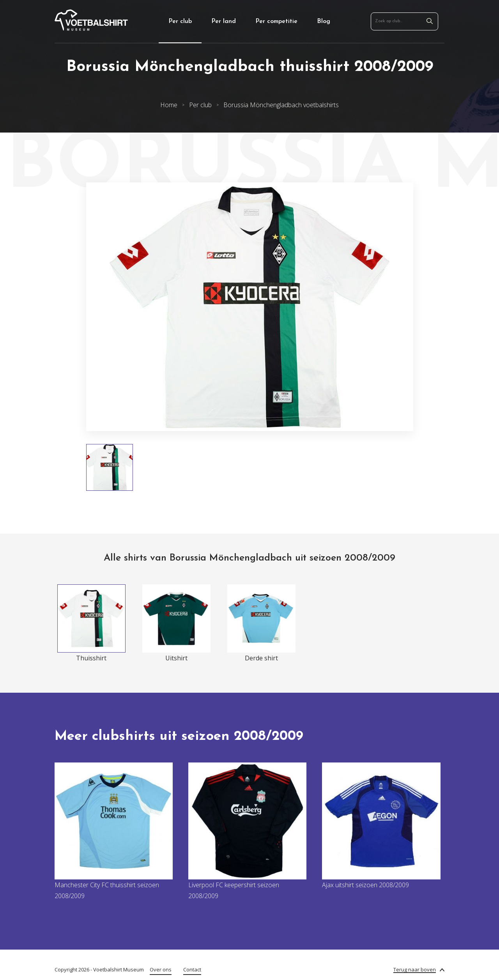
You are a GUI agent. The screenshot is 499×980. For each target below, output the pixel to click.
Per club (180, 21)
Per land (224, 21)
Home (169, 105)
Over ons (161, 969)
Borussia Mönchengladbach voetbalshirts (281, 105)
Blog (324, 21)
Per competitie (276, 21)
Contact (192, 969)
